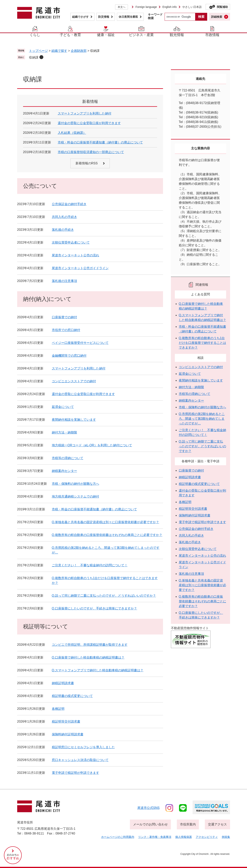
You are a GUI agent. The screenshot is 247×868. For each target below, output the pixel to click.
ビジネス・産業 (141, 35)
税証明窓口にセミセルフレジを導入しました (83, 747)
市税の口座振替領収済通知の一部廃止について (91, 152)
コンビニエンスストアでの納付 (74, 381)
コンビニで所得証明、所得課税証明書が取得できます (90, 645)
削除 (41, 57)
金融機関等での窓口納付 (69, 356)
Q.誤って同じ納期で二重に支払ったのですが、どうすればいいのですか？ (104, 596)
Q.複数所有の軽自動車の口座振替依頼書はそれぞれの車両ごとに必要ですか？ (107, 535)
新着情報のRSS (87, 163)
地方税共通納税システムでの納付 (75, 496)
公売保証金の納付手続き (69, 204)
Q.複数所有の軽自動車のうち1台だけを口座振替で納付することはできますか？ (202, 343)
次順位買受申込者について (71, 242)
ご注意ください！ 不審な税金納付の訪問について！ (90, 565)
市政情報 (212, 35)
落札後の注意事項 (64, 281)
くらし (35, 35)
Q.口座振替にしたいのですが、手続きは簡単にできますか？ (95, 608)
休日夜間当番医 (128, 17)
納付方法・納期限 (64, 432)
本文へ (122, 7)
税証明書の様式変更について (72, 696)
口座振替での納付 (64, 317)
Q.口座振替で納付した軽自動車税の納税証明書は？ (88, 657)
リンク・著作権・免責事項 (155, 837)
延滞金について (63, 407)
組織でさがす (80, 17)
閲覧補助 (222, 7)
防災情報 (104, 17)
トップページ (38, 51)
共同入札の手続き (64, 217)
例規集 (226, 837)
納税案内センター (64, 471)
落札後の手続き (63, 230)
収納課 (34, 57)
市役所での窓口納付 (66, 330)
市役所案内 (188, 824)
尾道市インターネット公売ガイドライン (80, 268)
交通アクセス (217, 824)
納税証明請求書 (63, 683)
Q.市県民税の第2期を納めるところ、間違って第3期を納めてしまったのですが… (202, 419)
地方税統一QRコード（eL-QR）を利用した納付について (92, 445)
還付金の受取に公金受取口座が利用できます (89, 123)
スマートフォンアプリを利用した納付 (85, 113)
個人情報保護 (184, 837)
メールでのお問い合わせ (150, 824)
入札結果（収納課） (72, 133)
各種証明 (58, 709)
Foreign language (146, 7)
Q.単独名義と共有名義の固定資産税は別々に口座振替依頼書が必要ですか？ (106, 522)
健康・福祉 (106, 35)
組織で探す (59, 51)
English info (170, 7)
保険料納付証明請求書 (68, 734)
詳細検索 (217, 17)
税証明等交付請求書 (66, 721)
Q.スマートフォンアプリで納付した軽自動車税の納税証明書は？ (98, 670)
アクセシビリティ (207, 837)
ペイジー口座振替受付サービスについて (80, 343)
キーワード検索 (155, 16)
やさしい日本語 (192, 7)
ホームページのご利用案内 (118, 837)
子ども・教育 (70, 35)
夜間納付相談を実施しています (74, 420)
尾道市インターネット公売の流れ (75, 255)
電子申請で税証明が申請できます (75, 773)
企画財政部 (79, 51)
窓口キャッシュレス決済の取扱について (80, 760)
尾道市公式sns (149, 808)
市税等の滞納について (68, 458)
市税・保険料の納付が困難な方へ (75, 484)
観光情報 (177, 35)
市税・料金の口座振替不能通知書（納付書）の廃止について (100, 142)
